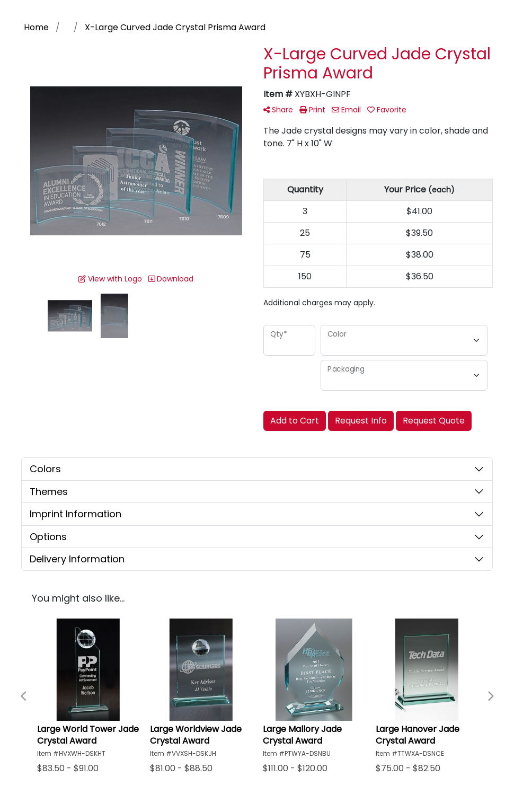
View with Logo (110, 279)
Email (346, 110)
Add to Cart (295, 421)
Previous (24, 696)
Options (48, 537)
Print (312, 110)
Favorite (387, 110)
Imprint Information (76, 514)
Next (490, 696)
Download (171, 279)
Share (278, 110)
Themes (49, 492)
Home (36, 27)
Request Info (361, 421)
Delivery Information (77, 559)
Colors (45, 469)
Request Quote (434, 421)
